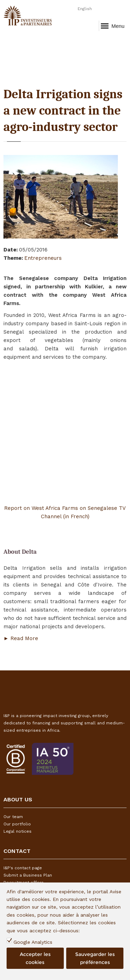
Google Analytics (33, 942)
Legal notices (18, 831)
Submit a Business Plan (28, 875)
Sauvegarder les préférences (95, 958)
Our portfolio (17, 824)
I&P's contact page (23, 868)
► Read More (22, 638)
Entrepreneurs (43, 258)
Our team (13, 817)
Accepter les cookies (35, 958)
